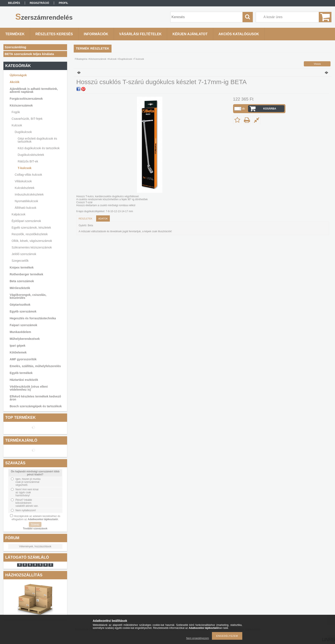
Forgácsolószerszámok (26, 99)
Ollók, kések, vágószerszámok (32, 241)
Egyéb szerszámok (23, 311)
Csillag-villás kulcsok (28, 175)
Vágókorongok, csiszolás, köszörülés (28, 296)
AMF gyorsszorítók (23, 359)
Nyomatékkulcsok (26, 201)
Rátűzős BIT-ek (28, 161)
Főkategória (81, 59)
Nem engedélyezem (198, 638)
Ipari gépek (18, 346)
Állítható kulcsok (26, 208)
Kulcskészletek (25, 188)
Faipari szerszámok (23, 325)
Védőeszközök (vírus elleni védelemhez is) (29, 388)
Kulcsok (17, 125)
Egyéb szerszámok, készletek (31, 228)
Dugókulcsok (23, 132)
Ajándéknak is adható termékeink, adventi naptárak (34, 90)
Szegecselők (20, 261)
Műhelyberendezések (25, 339)
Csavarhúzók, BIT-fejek (27, 119)
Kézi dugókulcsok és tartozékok (39, 148)
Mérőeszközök (20, 288)
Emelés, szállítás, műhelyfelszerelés (35, 366)
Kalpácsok (18, 214)
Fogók (16, 112)
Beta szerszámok (22, 281)
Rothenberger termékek (26, 274)
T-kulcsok (25, 168)
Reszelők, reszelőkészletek (30, 234)
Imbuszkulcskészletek (29, 194)
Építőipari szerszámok (26, 221)
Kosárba (270, 109)
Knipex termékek (22, 267)
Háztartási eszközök (24, 380)
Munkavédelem (20, 332)
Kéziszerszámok (21, 105)
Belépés (14, 3)
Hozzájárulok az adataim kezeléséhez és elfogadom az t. (36, 518)
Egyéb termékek (21, 373)
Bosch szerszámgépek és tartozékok (36, 406)
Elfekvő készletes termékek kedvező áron (35, 398)
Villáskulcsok (23, 181)
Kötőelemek (18, 352)
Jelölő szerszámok (24, 254)
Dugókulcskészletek (31, 155)
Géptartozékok (20, 305)
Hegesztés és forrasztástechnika (33, 318)
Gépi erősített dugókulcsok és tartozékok (37, 140)
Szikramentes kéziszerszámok (32, 247)
